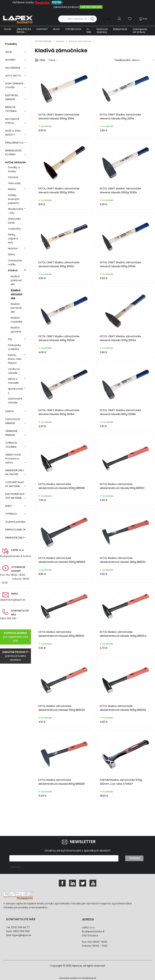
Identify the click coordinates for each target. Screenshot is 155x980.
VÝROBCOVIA (73, 29)
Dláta (11, 254)
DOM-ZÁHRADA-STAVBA (15, 85)
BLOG (56, 29)
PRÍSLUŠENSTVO (14, 143)
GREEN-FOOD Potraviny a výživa (13, 459)
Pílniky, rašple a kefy (13, 239)
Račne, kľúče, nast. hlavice (15, 359)
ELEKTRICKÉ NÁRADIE (12, 97)
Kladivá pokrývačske (16, 280)
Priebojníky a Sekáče (14, 347)
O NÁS (89, 31)
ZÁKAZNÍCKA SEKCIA (24, 31)
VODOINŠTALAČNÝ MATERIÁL (15, 484)
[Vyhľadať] (62, 19)
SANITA (10, 411)
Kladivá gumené (16, 330)
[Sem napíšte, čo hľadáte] (81, 19)
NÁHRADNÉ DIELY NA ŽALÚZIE (15, 472)
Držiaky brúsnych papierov (14, 199)
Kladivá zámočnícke (16, 294)
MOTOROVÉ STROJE (12, 121)
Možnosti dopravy (102, 31)
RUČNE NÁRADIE (15, 162)
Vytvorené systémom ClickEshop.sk (78, 978)
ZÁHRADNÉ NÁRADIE (11, 433)
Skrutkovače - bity (15, 211)
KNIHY (9, 506)
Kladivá (13, 270)
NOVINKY (11, 60)
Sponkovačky (15, 391)
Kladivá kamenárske (16, 308)
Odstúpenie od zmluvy (140, 31)
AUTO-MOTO (13, 76)
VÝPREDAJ (11, 514)
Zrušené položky (15, 522)
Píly (10, 339)
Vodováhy (14, 229)
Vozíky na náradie (14, 371)
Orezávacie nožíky (15, 262)
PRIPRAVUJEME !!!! (15, 530)
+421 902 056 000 (91, 7)
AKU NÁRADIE (13, 68)
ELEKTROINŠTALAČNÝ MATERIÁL (15, 496)
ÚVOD (8, 29)
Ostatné (13, 177)
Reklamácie (120, 29)
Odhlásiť (15, 867)
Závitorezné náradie (15, 401)
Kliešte (12, 189)
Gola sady (14, 183)
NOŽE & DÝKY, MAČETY (13, 133)
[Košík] (143, 19)
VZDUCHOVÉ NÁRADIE (13, 421)
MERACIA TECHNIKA (11, 109)
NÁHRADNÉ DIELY (15, 538)
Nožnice (13, 248)
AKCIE (9, 52)
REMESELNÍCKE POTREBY (13, 152)
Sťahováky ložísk (14, 221)
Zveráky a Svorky (14, 169)
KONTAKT (42, 29)
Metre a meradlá (13, 381)
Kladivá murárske (17, 320)
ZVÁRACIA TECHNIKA (11, 445)
